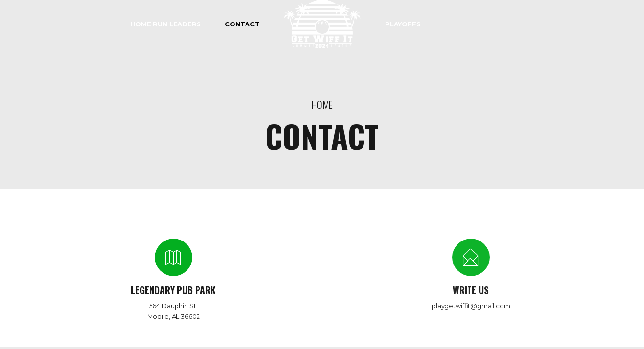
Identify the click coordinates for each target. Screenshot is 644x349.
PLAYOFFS (403, 24)
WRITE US (471, 290)
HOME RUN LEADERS (166, 24)
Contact (242, 24)
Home (322, 104)
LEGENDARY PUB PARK (173, 290)
